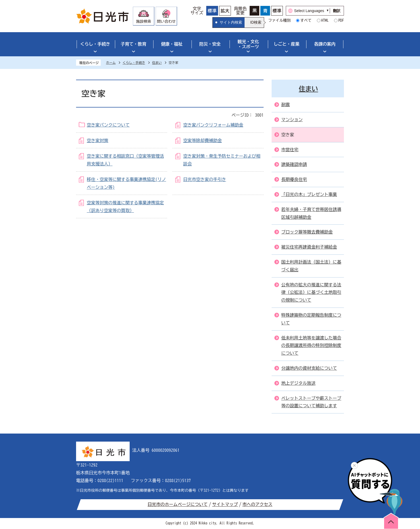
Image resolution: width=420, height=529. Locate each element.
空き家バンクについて (108, 125)
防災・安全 (210, 44)
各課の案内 (325, 44)
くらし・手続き (95, 44)
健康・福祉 (172, 44)
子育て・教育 (133, 44)
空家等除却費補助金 (202, 140)
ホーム (111, 62)
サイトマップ (225, 504)
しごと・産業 (287, 44)
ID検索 (256, 22)
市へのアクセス (257, 504)
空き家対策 (97, 140)
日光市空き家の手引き (205, 179)
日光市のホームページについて (178, 504)
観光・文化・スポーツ (248, 44)
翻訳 (337, 11)
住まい (157, 62)
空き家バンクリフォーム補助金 (213, 125)
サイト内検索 (231, 22)
